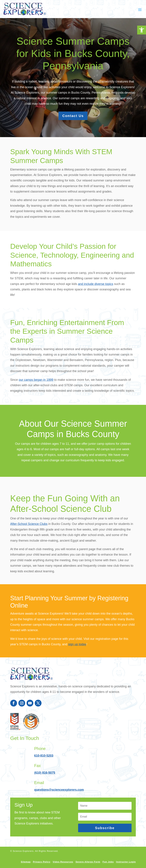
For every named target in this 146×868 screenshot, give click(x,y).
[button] (142, 30)
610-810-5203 (44, 762)
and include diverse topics (96, 287)
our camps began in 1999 (36, 383)
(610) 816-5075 (45, 779)
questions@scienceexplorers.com (59, 797)
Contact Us (73, 116)
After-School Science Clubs (29, 531)
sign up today (77, 651)
